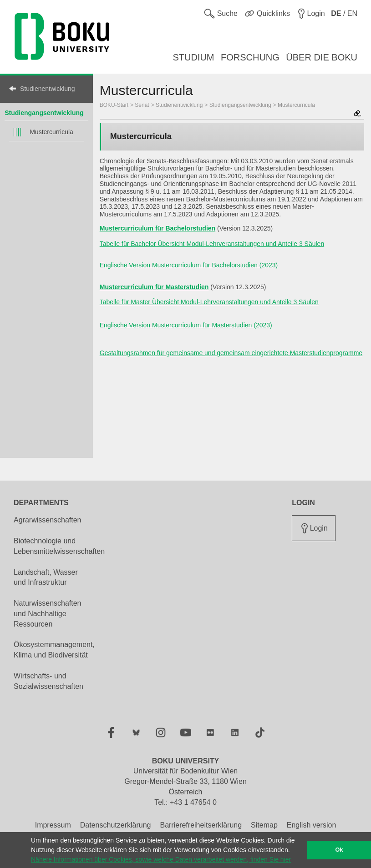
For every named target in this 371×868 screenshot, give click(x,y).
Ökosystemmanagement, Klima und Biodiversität (54, 650)
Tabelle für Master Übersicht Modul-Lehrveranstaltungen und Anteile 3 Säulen (209, 302)
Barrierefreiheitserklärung (201, 825)
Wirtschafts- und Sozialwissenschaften (48, 681)
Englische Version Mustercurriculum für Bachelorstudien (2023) (189, 265)
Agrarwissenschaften (48, 520)
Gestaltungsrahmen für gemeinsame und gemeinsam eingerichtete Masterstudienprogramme (231, 353)
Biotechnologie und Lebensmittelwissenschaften (59, 546)
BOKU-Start (114, 105)
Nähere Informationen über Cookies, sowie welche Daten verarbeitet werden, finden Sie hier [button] (161, 859)
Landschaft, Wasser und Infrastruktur (46, 577)
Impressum (53, 825)
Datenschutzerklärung (116, 825)
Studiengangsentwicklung (44, 113)
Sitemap (264, 825)
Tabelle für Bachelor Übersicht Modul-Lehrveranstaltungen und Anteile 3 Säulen (212, 244)
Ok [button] (339, 850)
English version (312, 825)
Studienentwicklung (48, 89)
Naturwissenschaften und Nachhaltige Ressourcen (48, 614)
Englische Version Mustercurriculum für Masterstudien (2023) (186, 325)
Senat (142, 105)
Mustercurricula (51, 132)
